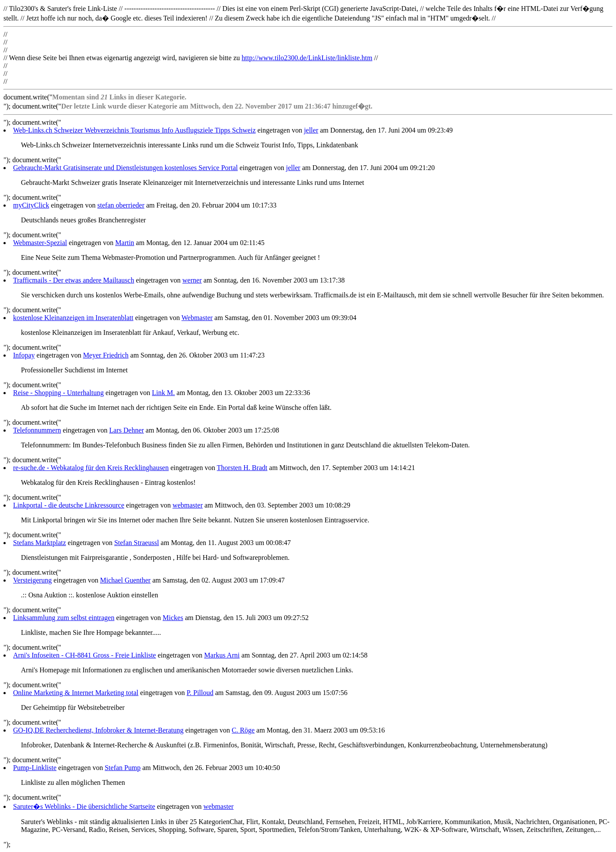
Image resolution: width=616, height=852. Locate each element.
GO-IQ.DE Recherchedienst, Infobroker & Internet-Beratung (98, 730)
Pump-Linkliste (35, 768)
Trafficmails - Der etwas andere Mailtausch (74, 280)
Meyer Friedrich (106, 355)
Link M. (163, 393)
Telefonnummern (37, 430)
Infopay (24, 355)
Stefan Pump (123, 768)
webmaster (188, 505)
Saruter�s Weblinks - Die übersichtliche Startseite (84, 806)
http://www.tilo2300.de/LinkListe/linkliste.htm (307, 58)
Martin (125, 243)
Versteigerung (32, 580)
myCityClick (31, 205)
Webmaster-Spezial (40, 243)
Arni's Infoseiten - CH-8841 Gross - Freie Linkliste (85, 655)
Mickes (173, 618)
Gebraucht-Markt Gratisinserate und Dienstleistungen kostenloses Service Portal (125, 168)
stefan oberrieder (121, 205)
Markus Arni (222, 655)
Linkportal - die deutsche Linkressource (69, 505)
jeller (311, 130)
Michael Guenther (125, 580)
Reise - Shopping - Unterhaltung (58, 393)
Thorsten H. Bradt (242, 468)
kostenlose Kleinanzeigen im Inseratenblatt (73, 318)
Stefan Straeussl (137, 543)
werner (192, 280)
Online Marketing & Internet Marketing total (76, 693)
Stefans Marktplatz (39, 543)
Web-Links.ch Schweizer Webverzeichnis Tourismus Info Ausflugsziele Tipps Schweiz (134, 130)
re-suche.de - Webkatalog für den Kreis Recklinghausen (91, 468)
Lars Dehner (127, 430)
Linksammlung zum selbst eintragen (64, 618)
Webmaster (197, 318)
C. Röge (243, 730)
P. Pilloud (200, 693)
